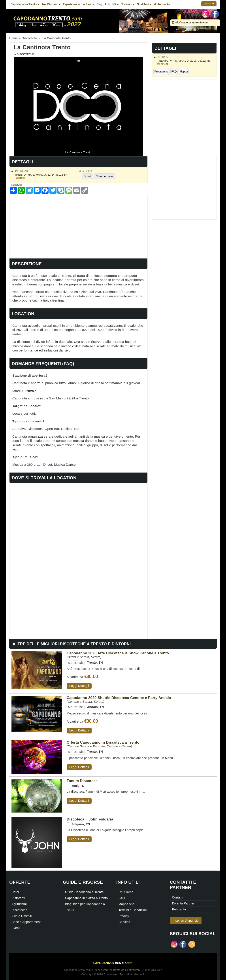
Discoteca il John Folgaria (90, 819)
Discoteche (25, 54)
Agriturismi (19, 904)
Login (209, 4)
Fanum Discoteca (82, 781)
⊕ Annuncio (162, 4)
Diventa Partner (183, 903)
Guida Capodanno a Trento (84, 892)
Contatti (178, 897)
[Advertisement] (78, 226)
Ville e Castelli (22, 916)
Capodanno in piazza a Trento (87, 898)
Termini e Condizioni (133, 910)
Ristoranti (18, 898)
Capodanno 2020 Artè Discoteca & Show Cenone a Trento (118, 653)
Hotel (15, 892)
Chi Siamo (126, 892)
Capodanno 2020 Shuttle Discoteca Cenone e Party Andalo (119, 698)
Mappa (163, 64)
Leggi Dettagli (79, 686)
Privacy (124, 916)
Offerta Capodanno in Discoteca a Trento (103, 742)
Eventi (16, 928)
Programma (161, 72)
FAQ (174, 72)
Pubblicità (179, 909)
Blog (100, 4)
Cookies (124, 922)
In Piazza (88, 4)
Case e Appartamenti (26, 922)
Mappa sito (126, 904)
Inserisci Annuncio (186, 921)
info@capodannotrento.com (190, 23)
